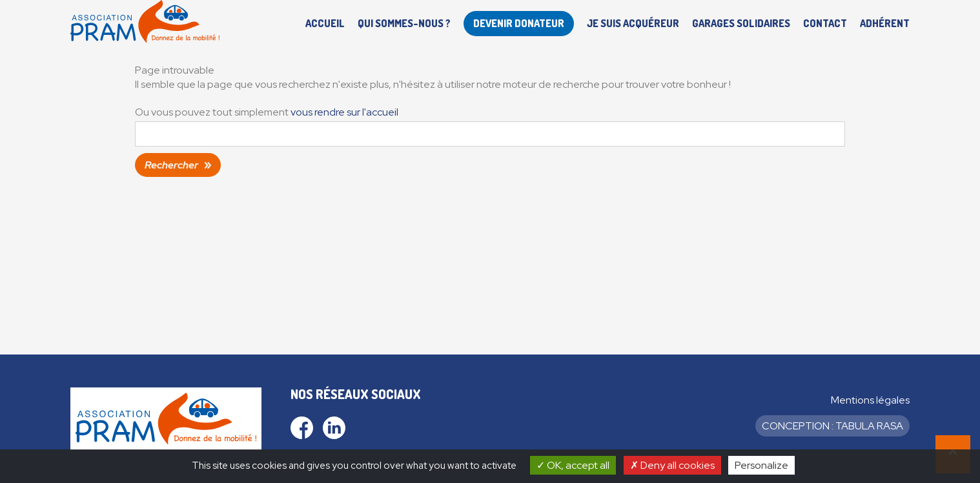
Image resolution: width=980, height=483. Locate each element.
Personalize (761, 465)
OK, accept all (573, 465)
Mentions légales (870, 400)
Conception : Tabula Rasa (832, 426)
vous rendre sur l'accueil (344, 112)
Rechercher (171, 165)
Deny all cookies (672, 465)
